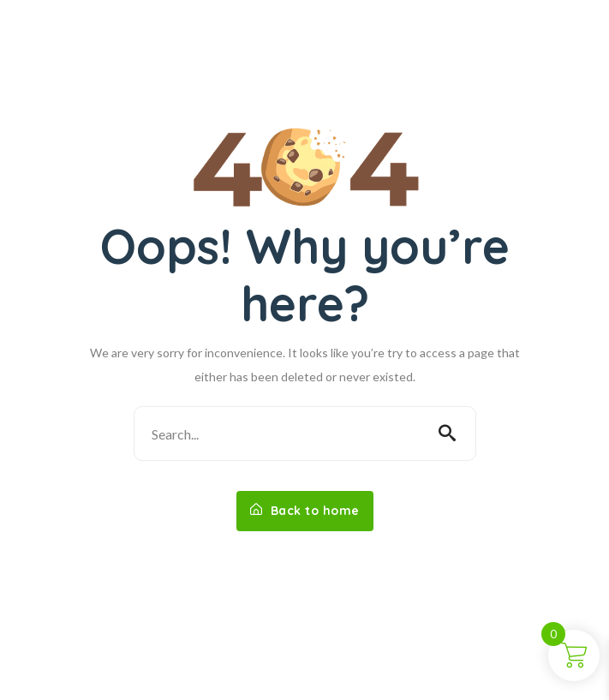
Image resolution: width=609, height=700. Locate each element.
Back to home (305, 511)
